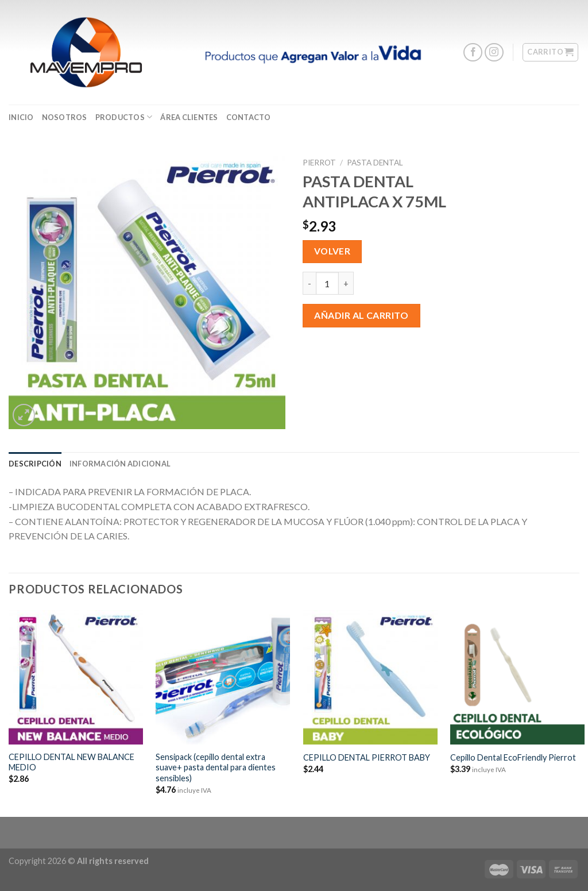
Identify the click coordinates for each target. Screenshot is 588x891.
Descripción (35, 464)
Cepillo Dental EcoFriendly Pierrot (513, 757)
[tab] (35, 464)
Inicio (21, 117)
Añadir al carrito (361, 315)
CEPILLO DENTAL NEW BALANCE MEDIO (71, 762)
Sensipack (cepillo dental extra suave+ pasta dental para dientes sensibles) (216, 767)
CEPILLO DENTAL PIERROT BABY (367, 757)
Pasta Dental (375, 163)
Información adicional (120, 464)
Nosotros (65, 117)
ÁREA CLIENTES (189, 117)
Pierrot (319, 163)
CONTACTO (249, 117)
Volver (332, 251)
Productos (124, 117)
